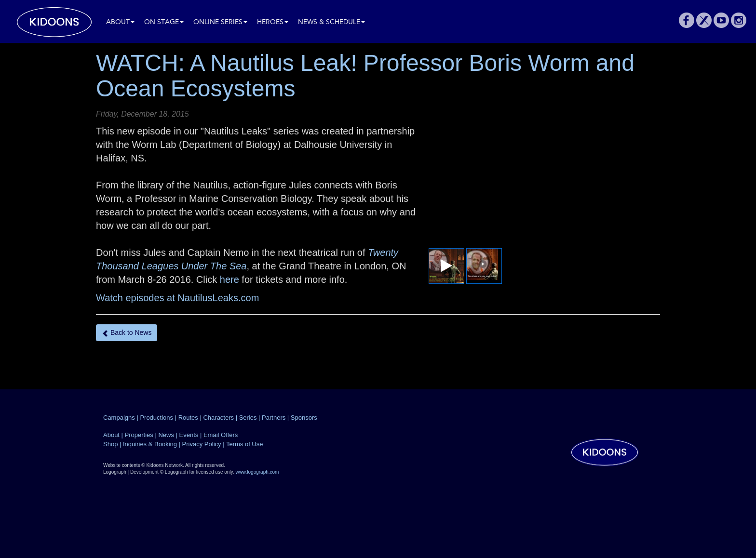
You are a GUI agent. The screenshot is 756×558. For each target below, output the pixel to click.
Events (189, 435)
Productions (156, 418)
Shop (110, 444)
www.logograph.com (257, 472)
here (231, 279)
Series (248, 418)
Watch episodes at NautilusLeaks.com (177, 298)
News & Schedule (331, 22)
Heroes (273, 22)
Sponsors (304, 418)
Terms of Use (245, 444)
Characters (218, 418)
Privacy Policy (202, 444)
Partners (274, 418)
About (120, 22)
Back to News (127, 333)
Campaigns (119, 418)
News (166, 435)
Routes (188, 418)
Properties (139, 435)
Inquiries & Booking (150, 444)
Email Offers (221, 435)
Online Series (220, 22)
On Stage (164, 22)
